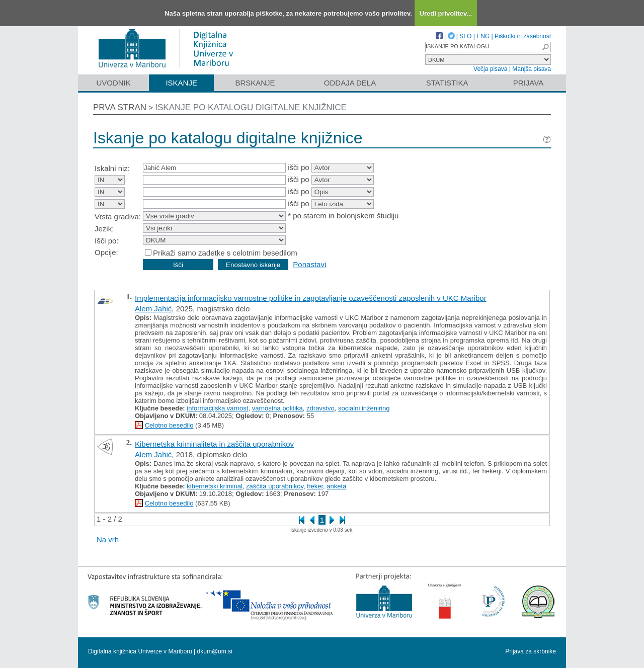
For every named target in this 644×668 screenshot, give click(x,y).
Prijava (528, 83)
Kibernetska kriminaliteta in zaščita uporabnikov (214, 444)
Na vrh (108, 539)
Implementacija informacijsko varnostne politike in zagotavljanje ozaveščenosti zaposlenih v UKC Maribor (311, 298)
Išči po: (107, 241)
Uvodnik (113, 83)
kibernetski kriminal (215, 486)
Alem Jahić (153, 309)
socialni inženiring (364, 408)
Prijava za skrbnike (531, 651)
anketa (336, 486)
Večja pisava (490, 69)
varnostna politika (277, 408)
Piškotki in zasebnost (523, 36)
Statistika (447, 83)
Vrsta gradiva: (118, 217)
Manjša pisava (532, 69)
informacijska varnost (217, 408)
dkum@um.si (215, 651)
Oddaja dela (350, 83)
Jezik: (104, 229)
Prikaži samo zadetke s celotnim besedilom (225, 253)
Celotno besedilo (169, 425)
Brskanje (255, 83)
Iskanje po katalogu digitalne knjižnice (251, 107)
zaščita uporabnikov (275, 486)
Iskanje (181, 83)
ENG (483, 36)
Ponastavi (309, 264)
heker (315, 486)
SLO (465, 36)
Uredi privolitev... (446, 13)
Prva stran (120, 107)
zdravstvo (320, 408)
